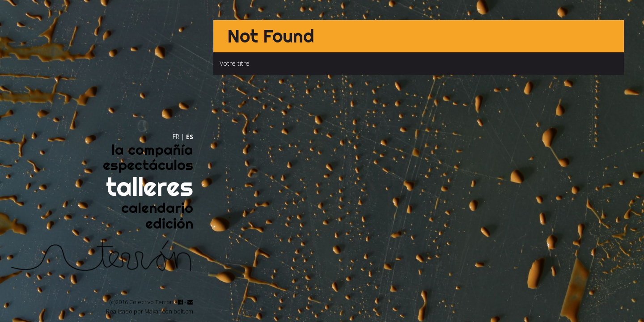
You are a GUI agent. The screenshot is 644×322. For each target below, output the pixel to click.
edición (169, 223)
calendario (157, 208)
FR (176, 137)
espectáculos (148, 165)
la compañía (152, 150)
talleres (150, 187)
